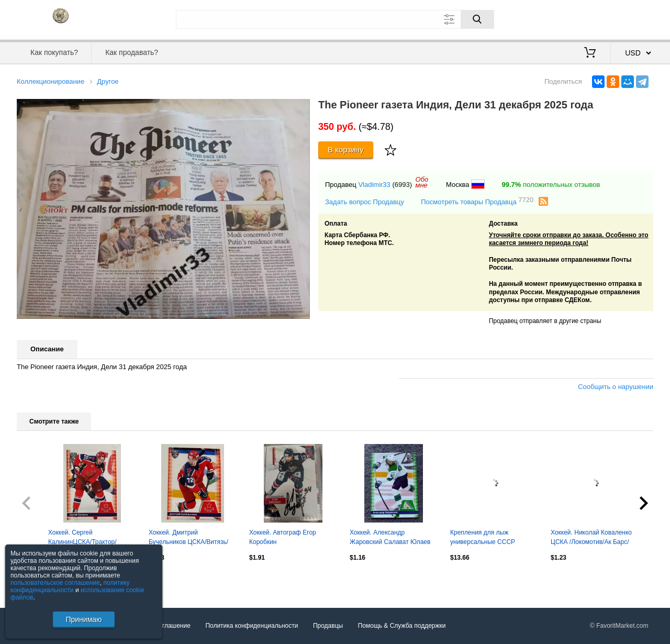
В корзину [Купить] (346, 149)
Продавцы (328, 626)
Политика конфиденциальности (252, 626)
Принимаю (83, 619)
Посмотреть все (40, 580)
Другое (108, 81)
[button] (300, 108)
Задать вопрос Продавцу (365, 202)
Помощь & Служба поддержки (402, 626)
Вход (592, 18)
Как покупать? (54, 52)
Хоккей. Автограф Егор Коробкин (283, 537)
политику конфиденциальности (70, 586)
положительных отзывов (551, 185)
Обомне (422, 182)
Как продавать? (132, 52)
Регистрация (632, 18)
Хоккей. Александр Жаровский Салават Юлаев (390, 537)
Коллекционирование (51, 81)
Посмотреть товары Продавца (477, 201)
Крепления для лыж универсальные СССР (483, 537)
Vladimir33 (374, 185)
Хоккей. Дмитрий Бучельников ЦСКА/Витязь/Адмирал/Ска (188, 538)
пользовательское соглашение (55, 583)
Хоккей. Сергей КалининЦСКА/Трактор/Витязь (82, 538)
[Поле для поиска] (335, 19)
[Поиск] (477, 19)
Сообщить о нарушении (616, 387)
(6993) (402, 185)
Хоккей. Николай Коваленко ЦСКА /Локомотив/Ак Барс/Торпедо (591, 538)
